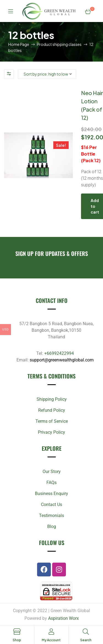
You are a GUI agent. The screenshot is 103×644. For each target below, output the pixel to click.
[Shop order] (47, 74)
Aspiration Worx (63, 618)
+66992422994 (59, 353)
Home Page (19, 44)
